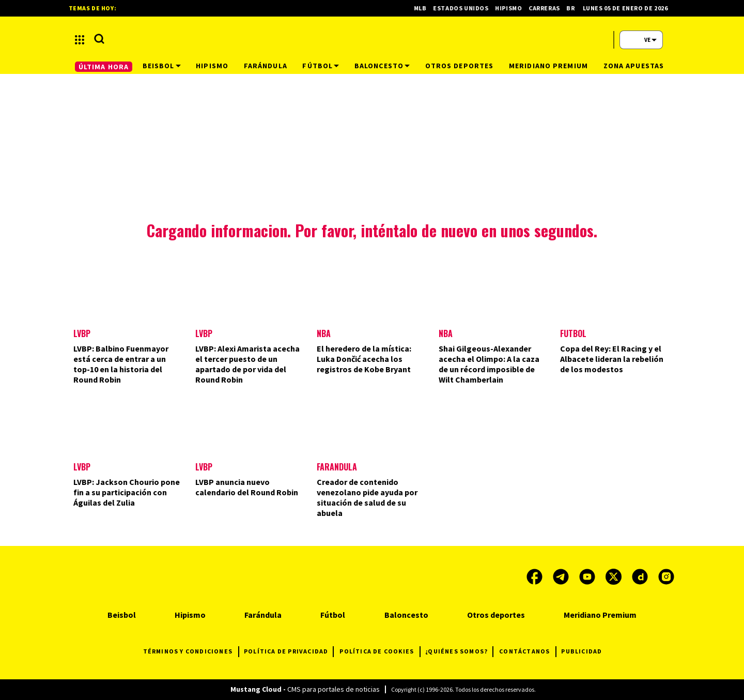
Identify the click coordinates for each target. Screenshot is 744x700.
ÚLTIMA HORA (104, 67)
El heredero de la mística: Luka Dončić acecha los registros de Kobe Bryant (364, 359)
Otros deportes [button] (460, 66)
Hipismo (513, 8)
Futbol (573, 333)
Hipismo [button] (212, 66)
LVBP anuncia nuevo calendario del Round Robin (247, 487)
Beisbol (122, 615)
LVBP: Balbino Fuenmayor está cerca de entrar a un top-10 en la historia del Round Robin (121, 364)
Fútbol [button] (321, 66)
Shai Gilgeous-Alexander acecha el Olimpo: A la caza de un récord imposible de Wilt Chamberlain (489, 364)
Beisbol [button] (162, 66)
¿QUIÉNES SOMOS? (459, 652)
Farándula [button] (266, 66)
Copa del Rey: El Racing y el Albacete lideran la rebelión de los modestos (612, 359)
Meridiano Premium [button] (548, 66)
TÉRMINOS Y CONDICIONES (191, 652)
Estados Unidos (465, 8)
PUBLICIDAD (582, 651)
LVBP (82, 333)
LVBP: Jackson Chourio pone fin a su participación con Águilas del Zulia (127, 492)
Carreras (548, 8)
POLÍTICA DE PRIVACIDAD (289, 652)
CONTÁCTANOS (528, 652)
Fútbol (333, 615)
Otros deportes (496, 615)
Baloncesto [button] (382, 66)
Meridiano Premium (600, 615)
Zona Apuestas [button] (634, 66)
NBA (324, 333)
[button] (80, 40)
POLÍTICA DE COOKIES (380, 652)
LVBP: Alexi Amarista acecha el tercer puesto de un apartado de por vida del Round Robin (247, 364)
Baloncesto (406, 615)
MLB (424, 8)
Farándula (337, 467)
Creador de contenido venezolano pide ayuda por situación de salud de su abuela (367, 497)
